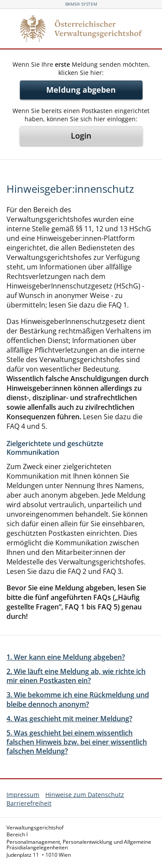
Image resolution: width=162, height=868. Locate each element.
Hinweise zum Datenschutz (85, 795)
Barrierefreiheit (29, 803)
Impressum (23, 795)
